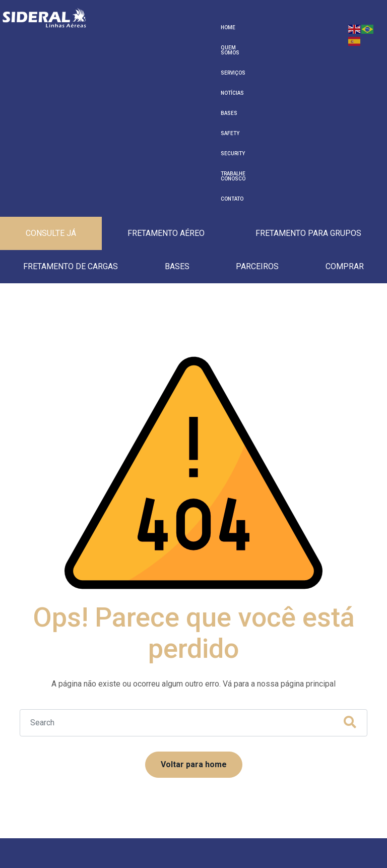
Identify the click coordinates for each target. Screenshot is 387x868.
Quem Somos (137, 27)
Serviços (171, 27)
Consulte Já (51, 82)
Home (108, 27)
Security (270, 27)
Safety (245, 27)
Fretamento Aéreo (166, 82)
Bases (223, 27)
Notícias (199, 27)
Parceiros (257, 115)
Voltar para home (194, 576)
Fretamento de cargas (71, 115)
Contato (112, 48)
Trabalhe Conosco (312, 27)
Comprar (345, 115)
